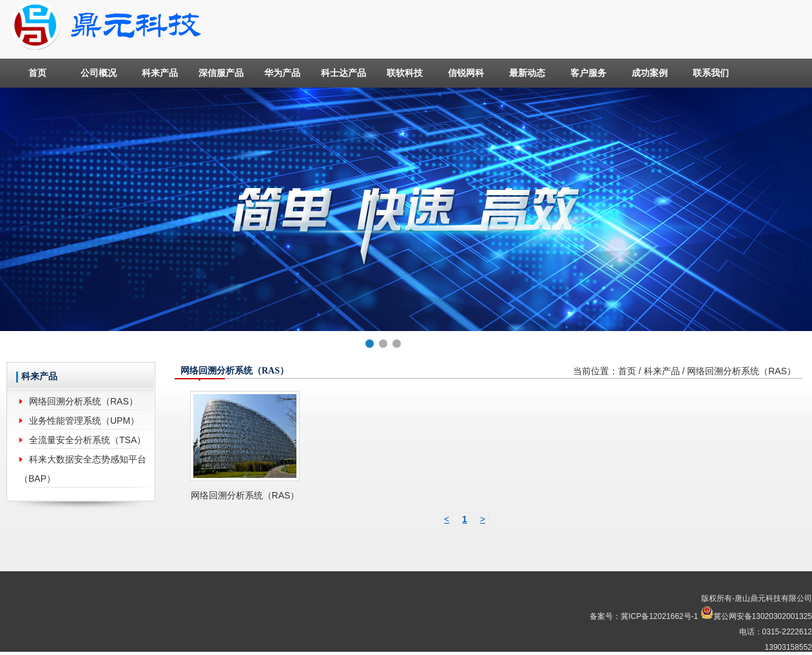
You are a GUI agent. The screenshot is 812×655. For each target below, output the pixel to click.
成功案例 (650, 73)
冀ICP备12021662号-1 (659, 616)
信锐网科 (466, 73)
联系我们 (711, 73)
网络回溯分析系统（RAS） (83, 401)
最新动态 (527, 73)
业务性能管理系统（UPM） (84, 421)
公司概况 (99, 73)
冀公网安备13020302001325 (763, 616)
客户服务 (588, 73)
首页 (37, 73)
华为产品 (282, 73)
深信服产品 (221, 73)
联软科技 (405, 73)
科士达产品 (343, 73)
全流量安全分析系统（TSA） (87, 440)
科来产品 (160, 73)
